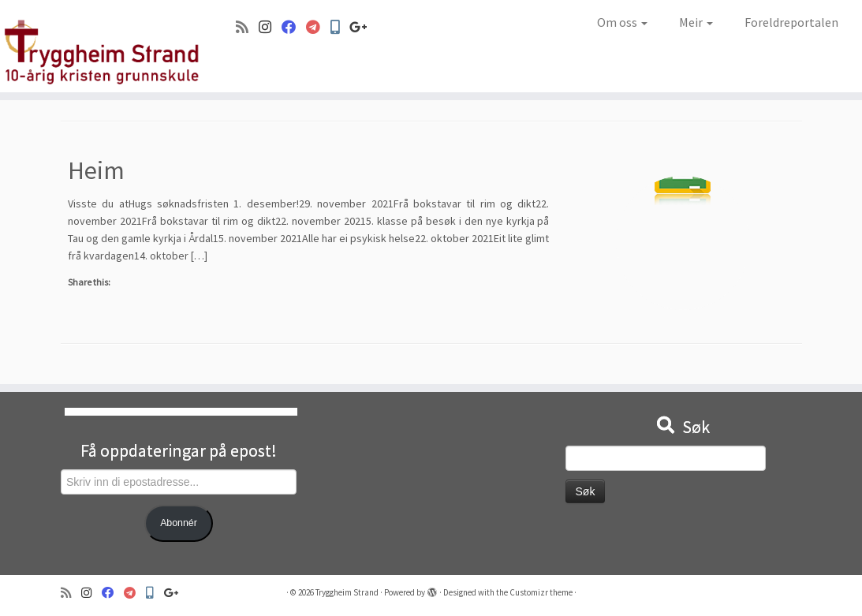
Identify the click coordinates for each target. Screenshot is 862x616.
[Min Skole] (340, 27)
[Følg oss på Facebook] (294, 27)
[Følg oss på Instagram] (270, 27)
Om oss (622, 22)
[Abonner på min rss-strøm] (247, 27)
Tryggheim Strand (347, 592)
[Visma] (318, 27)
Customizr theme (541, 592)
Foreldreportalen (791, 22)
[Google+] (364, 27)
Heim (96, 170)
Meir (696, 22)
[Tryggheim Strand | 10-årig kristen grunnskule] (101, 46)
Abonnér (179, 523)
